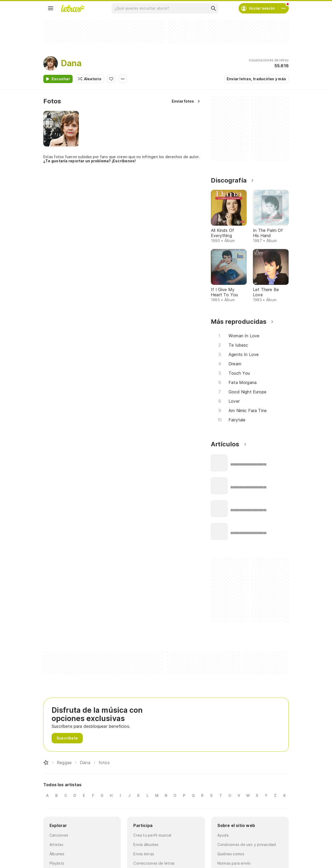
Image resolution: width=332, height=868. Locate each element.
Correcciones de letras (154, 863)
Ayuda (223, 835)
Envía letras (144, 854)
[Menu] (51, 8)
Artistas (56, 845)
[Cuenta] (283, 8)
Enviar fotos (183, 101)
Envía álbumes (146, 845)
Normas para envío (234, 863)
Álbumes (57, 854)
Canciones (59, 835)
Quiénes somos (231, 854)
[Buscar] (213, 8)
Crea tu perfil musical (152, 835)
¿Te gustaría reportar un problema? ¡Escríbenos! (89, 161)
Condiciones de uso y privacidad (247, 845)
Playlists (57, 863)
